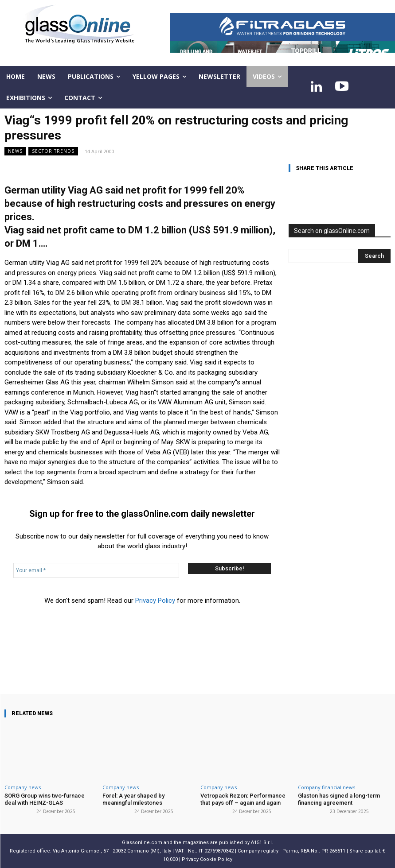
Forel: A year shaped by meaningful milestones (133, 799)
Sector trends (53, 151)
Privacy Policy (155, 601)
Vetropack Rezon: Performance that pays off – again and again (243, 799)
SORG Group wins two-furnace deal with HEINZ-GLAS (45, 799)
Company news (23, 787)
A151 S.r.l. (262, 842)
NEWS (15, 151)
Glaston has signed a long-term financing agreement (339, 799)
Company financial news (327, 787)
